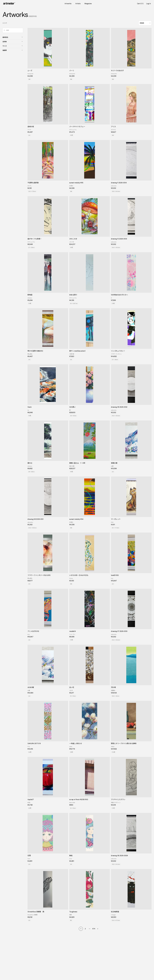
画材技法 (13, 37)
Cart (140, 4)
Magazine (88, 4)
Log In (149, 4)
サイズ (13, 46)
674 (94, 929)
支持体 (13, 42)
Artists (78, 4)
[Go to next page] (98, 929)
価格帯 (13, 50)
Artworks (68, 4)
